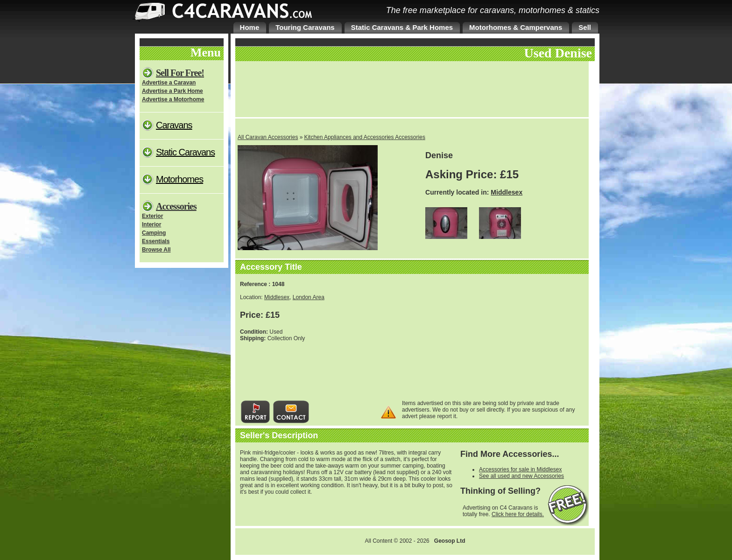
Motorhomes (179, 179)
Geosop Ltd (450, 541)
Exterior (152, 216)
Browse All (156, 250)
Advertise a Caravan (169, 83)
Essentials (156, 241)
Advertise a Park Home (172, 91)
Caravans (174, 125)
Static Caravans (185, 152)
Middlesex (507, 192)
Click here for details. (518, 514)
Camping (154, 233)
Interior (151, 224)
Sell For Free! (180, 73)
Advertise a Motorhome (173, 99)
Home (250, 27)
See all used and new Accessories (521, 476)
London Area (309, 297)
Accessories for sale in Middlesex (520, 469)
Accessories (176, 206)
